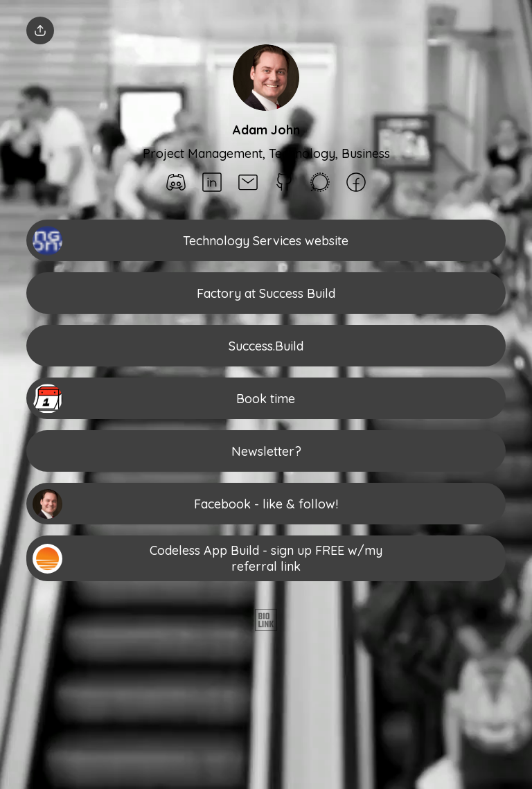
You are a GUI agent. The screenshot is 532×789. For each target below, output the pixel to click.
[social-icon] (176, 184)
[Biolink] (266, 621)
